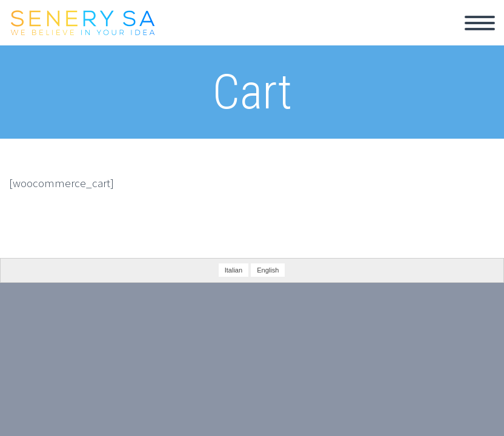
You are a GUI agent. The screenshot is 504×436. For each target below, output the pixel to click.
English (268, 270)
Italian (234, 270)
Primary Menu (480, 23)
